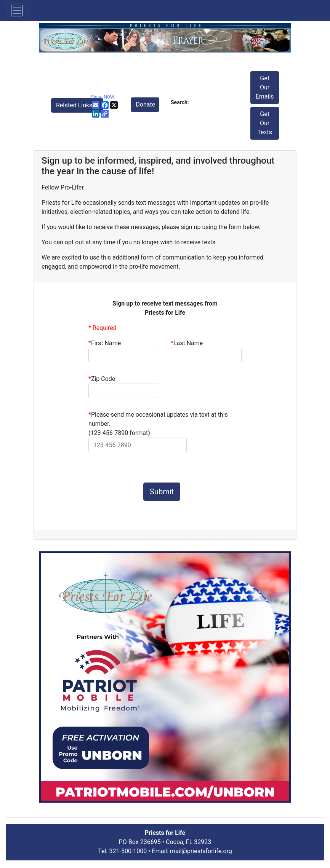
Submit (162, 492)
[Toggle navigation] (17, 11)
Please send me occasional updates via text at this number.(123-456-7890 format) (158, 424)
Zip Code (102, 379)
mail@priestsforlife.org (201, 851)
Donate (145, 104)
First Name (105, 343)
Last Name (187, 343)
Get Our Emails (265, 87)
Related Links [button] (75, 105)
